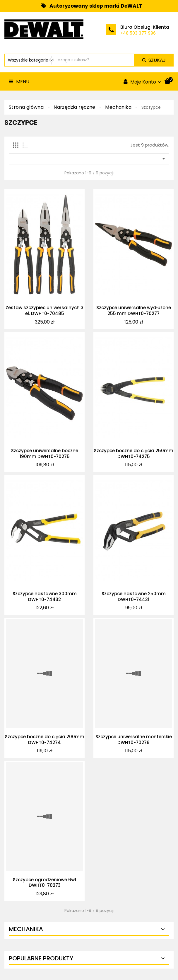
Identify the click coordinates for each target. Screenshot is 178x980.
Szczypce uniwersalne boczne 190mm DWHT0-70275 (45, 454)
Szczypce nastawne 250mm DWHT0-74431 (134, 597)
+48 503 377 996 (138, 33)
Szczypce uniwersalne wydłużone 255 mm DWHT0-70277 (134, 310)
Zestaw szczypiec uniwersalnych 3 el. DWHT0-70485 (44, 310)
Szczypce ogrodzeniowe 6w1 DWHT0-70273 (44, 883)
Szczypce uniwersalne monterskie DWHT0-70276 (134, 740)
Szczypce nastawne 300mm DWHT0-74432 (45, 597)
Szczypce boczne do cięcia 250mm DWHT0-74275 (134, 454)
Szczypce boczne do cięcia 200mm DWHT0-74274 (45, 740)
